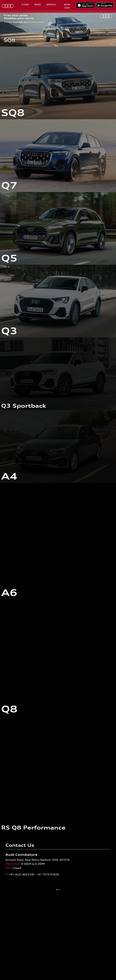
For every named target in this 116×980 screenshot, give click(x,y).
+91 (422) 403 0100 (22, 874)
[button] (57, 890)
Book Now (67, 6)
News (38, 5)
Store (25, 5)
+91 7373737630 (48, 874)
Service (51, 5)
